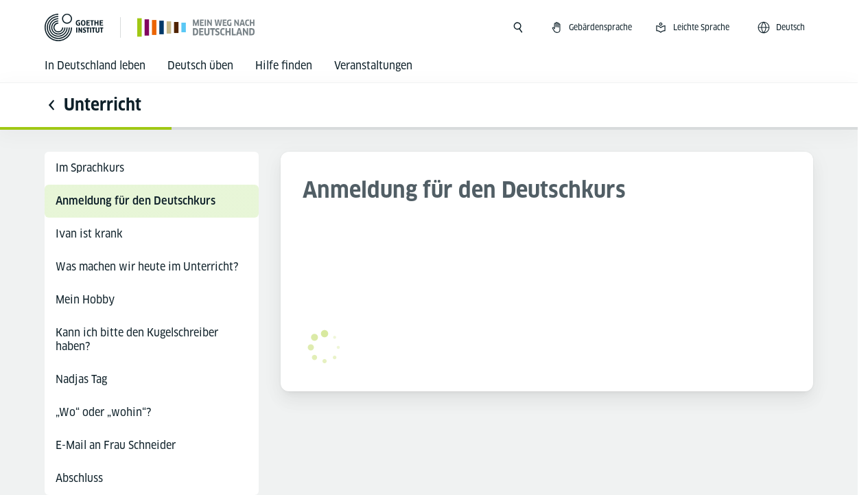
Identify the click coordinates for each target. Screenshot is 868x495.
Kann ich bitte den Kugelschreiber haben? (137, 339)
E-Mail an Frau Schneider (116, 445)
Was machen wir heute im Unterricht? (147, 267)
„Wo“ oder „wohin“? (103, 412)
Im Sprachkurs (90, 168)
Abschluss (79, 478)
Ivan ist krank (89, 234)
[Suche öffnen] (518, 27)
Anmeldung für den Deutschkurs (136, 201)
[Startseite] (197, 27)
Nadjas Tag (81, 379)
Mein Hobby (85, 300)
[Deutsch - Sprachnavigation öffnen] (782, 27)
